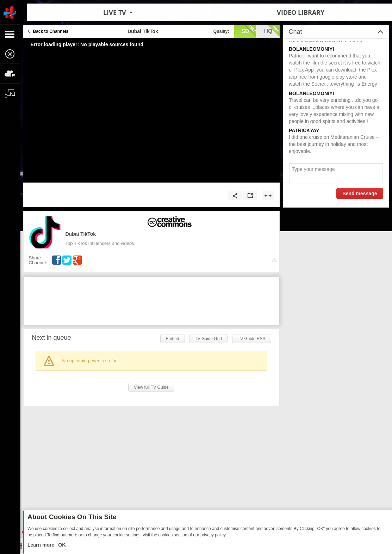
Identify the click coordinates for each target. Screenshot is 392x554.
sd (249, 31)
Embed (173, 339)
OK (61, 545)
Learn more (42, 545)
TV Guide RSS (252, 339)
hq (272, 31)
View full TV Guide (151, 387)
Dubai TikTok (81, 234)
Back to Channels (51, 31)
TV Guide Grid (208, 339)
